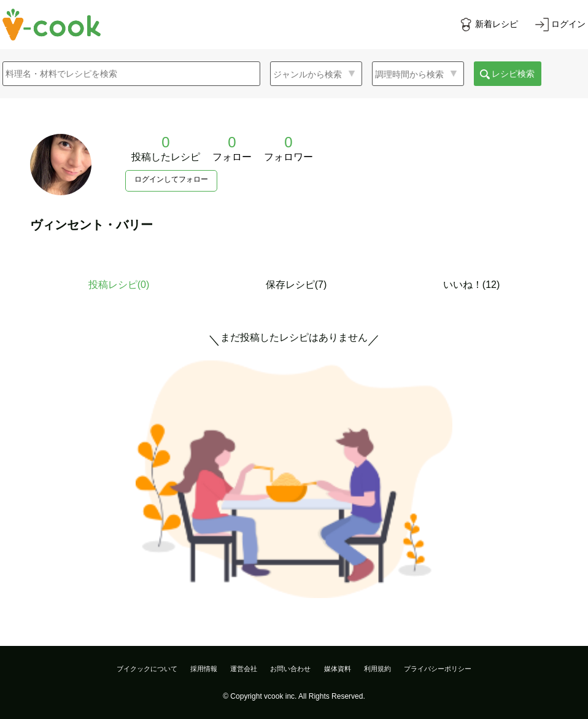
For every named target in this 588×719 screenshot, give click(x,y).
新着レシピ (497, 24)
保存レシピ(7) (296, 285)
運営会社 (244, 669)
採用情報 (204, 669)
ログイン (568, 24)
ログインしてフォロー (171, 179)
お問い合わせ (290, 669)
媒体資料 (338, 669)
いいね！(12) (471, 285)
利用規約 (377, 669)
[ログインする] (560, 25)
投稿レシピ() (119, 285)
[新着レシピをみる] (489, 25)
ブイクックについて (147, 669)
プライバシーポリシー (438, 669)
